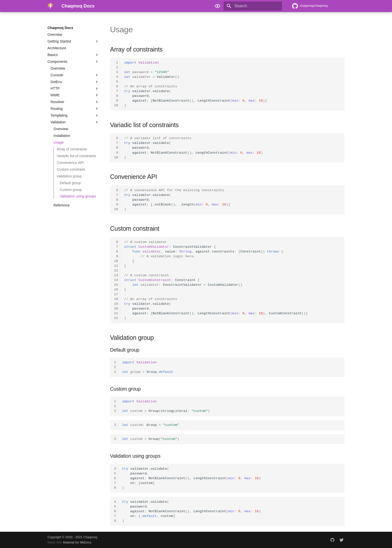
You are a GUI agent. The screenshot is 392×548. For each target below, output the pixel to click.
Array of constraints (72, 149)
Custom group (71, 190)
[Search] (253, 6)
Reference (62, 205)
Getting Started (73, 41)
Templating (75, 115)
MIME (75, 95)
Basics (73, 55)
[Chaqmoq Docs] (50, 6)
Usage (58, 142)
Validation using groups (78, 196)
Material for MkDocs (77, 542)
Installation (62, 136)
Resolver (75, 102)
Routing (75, 109)
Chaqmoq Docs (60, 28)
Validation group (69, 176)
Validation (75, 122)
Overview (55, 35)
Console (75, 75)
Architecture (57, 48)
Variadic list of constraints (76, 156)
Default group (70, 183)
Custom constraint (71, 169)
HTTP (75, 89)
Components (73, 62)
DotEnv (75, 82)
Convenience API (70, 163)
